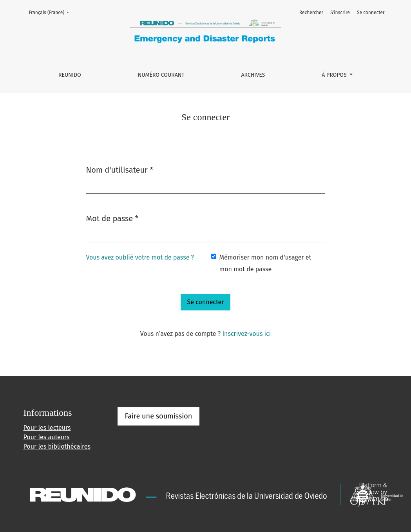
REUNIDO (70, 75)
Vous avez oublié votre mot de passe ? (140, 257)
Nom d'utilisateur (120, 169)
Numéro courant (161, 75)
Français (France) (52, 12)
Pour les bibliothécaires (57, 446)
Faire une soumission (159, 416)
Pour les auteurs (47, 437)
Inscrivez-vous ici (246, 334)
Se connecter (371, 13)
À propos (335, 75)
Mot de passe (112, 218)
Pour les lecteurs (47, 428)
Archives (253, 75)
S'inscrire (340, 13)
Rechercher (311, 13)
